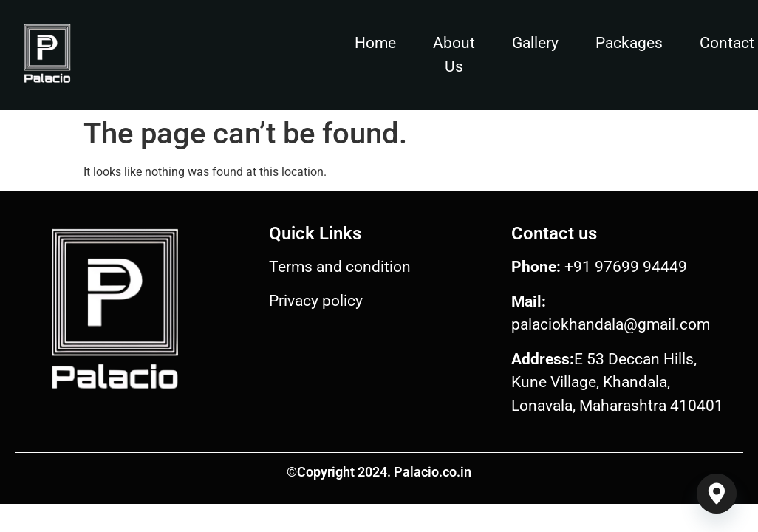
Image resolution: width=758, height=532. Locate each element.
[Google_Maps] (717, 494)
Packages (629, 43)
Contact (727, 43)
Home (375, 43)
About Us (454, 55)
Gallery (535, 43)
